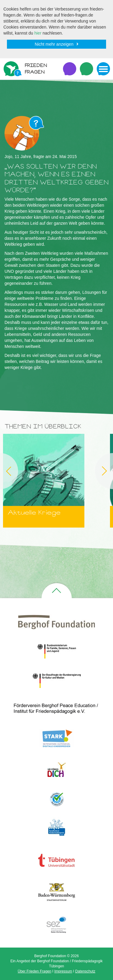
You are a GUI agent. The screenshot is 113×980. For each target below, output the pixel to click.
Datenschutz (85, 971)
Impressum (63, 971)
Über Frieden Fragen (35, 971)
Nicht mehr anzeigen (54, 44)
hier (38, 33)
